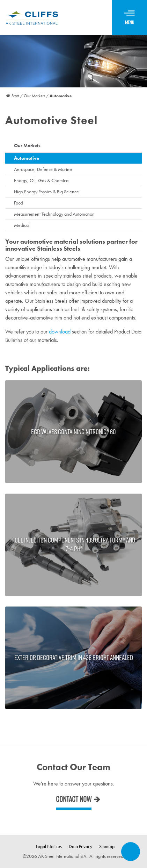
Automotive (27, 158)
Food (19, 203)
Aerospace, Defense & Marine (43, 169)
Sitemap (107, 846)
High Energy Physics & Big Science (46, 192)
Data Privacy (80, 846)
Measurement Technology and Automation (54, 214)
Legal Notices (49, 846)
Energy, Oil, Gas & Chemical (42, 180)
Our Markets (27, 145)
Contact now (74, 799)
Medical (22, 225)
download (60, 332)
